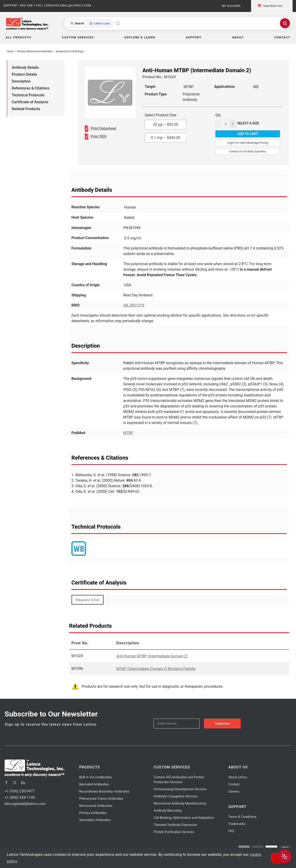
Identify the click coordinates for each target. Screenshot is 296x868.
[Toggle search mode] (90, 23)
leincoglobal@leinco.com (25, 804)
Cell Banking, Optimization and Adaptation (184, 818)
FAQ (231, 831)
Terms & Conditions (242, 817)
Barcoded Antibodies (94, 784)
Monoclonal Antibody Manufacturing (180, 803)
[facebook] (6, 782)
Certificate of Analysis (30, 102)
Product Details (24, 74)
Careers (234, 791)
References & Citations (31, 88)
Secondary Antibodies (95, 820)
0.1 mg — (166, 138)
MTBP (128, 433)
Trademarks (237, 824)
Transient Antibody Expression (175, 825)
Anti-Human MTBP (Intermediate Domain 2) (152, 656)
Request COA (88, 600)
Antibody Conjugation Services (176, 796)
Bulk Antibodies (95, 777)
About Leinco (238, 777)
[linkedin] (23, 782)
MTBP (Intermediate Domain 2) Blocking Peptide (156, 669)
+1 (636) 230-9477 (20, 791)
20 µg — (166, 125)
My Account (231, 6)
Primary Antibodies (93, 813)
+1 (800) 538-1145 (20, 798)
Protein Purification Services (174, 832)
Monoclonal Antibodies (96, 806)
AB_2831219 (134, 305)
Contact (234, 784)
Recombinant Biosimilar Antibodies (104, 791)
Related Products (26, 109)
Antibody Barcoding (168, 811)
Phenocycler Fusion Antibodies (101, 799)
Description (21, 81)
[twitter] (15, 782)
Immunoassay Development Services (180, 789)
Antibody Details (25, 67)
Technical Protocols (28, 95)
